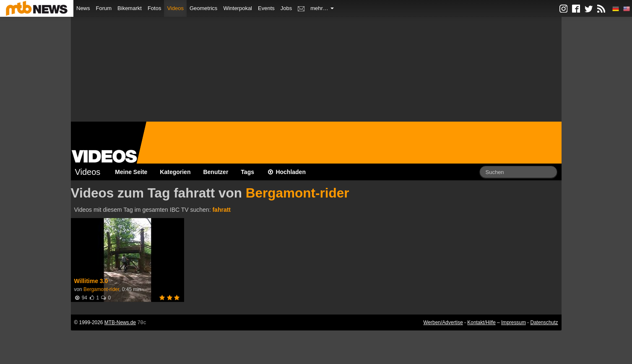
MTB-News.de (120, 322)
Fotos (155, 8)
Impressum (514, 322)
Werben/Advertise (443, 322)
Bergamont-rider (298, 193)
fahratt (221, 210)
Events (266, 8)
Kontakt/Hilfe (481, 322)
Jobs (286, 8)
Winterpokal (238, 8)
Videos (175, 8)
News (83, 8)
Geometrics (203, 8)
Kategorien (175, 172)
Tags (247, 172)
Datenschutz (544, 322)
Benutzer (216, 172)
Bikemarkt (130, 8)
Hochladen (286, 172)
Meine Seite (131, 172)
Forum (104, 8)
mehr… (322, 8)
